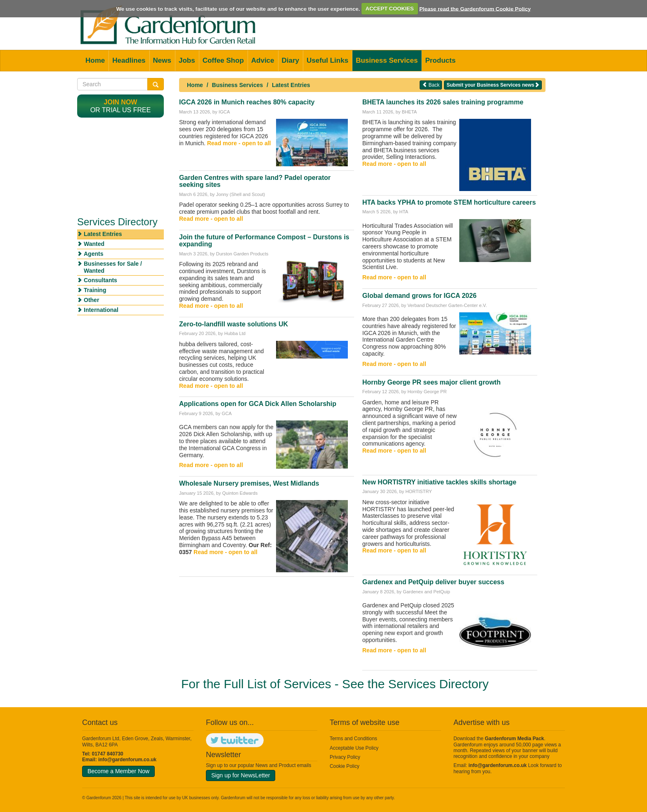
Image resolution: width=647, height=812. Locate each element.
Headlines (129, 60)
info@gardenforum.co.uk (127, 760)
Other (91, 300)
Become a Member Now (118, 771)
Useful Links (327, 60)
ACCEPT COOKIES (390, 8)
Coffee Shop (223, 60)
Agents (93, 254)
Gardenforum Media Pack (514, 739)
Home (95, 60)
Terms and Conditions (353, 739)
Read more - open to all (239, 143)
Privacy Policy (345, 757)
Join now (121, 102)
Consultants (100, 280)
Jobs (187, 60)
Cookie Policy (345, 766)
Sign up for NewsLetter (241, 775)
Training (95, 290)
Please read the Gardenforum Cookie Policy (475, 8)
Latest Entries (291, 85)
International (101, 310)
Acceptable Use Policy (354, 748)
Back (431, 85)
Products (440, 60)
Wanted (94, 244)
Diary (291, 60)
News (162, 60)
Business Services (387, 60)
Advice (263, 60)
